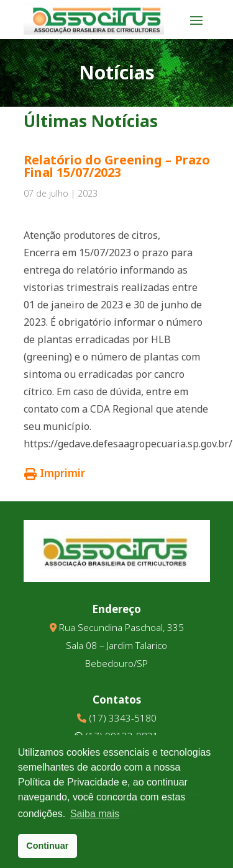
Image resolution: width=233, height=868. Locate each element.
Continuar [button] (47, 846)
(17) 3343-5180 (123, 718)
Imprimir (55, 473)
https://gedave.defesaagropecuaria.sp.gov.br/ (128, 444)
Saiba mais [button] (95, 814)
